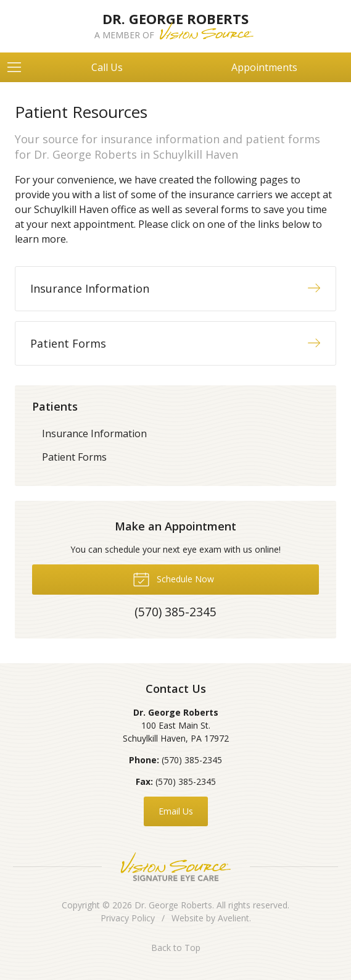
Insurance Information (94, 433)
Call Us (107, 67)
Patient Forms (74, 457)
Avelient (233, 918)
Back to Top (176, 948)
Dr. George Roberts (173, 905)
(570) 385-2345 (192, 760)
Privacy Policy (128, 918)
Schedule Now (173, 579)
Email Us (176, 811)
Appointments (264, 67)
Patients (55, 406)
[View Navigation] (19, 67)
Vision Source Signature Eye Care (176, 867)
